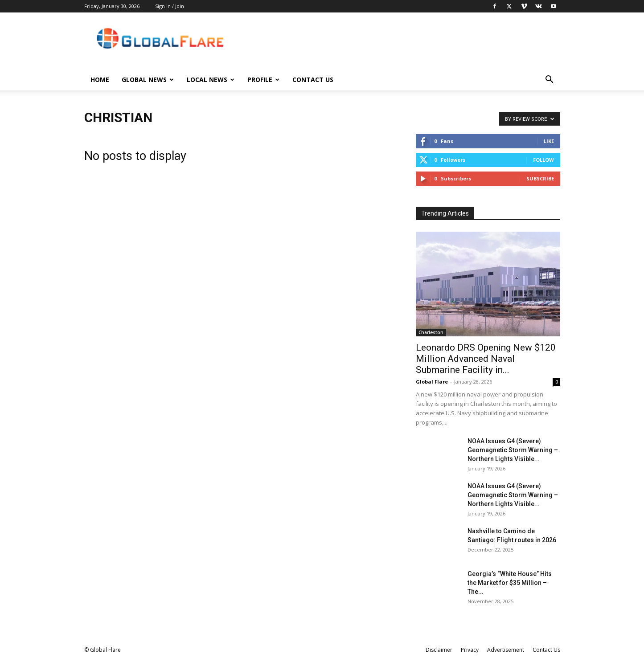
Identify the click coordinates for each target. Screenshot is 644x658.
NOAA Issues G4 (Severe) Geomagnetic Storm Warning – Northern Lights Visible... (513, 450)
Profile (263, 80)
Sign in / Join (170, 6)
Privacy (470, 650)
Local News (211, 80)
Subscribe (540, 178)
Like (549, 141)
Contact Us (313, 80)
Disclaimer (439, 650)
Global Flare (432, 382)
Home (100, 80)
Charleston (431, 332)
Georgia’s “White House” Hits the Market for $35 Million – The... (510, 583)
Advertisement (506, 650)
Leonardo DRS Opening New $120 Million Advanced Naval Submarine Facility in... (486, 359)
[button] (550, 80)
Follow (544, 160)
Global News (148, 80)
